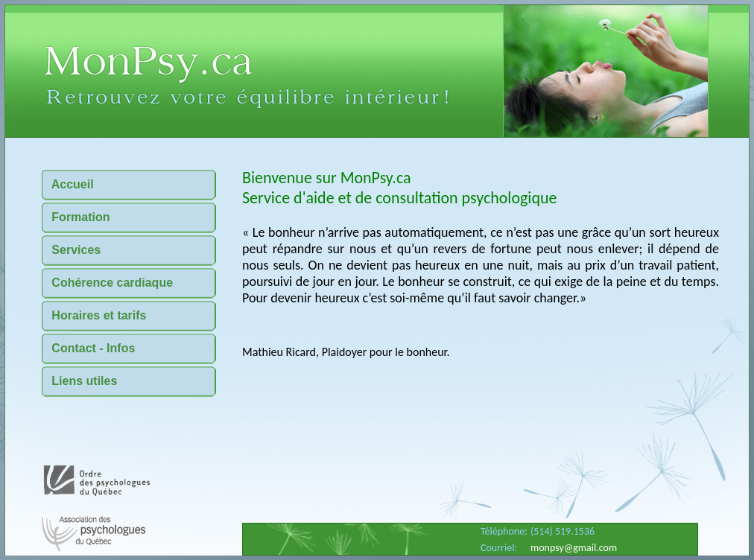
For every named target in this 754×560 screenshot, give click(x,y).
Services (71, 250)
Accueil (68, 184)
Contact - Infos (88, 348)
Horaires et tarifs (94, 315)
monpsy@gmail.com (574, 548)
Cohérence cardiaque (107, 283)
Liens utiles (79, 381)
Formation (76, 217)
